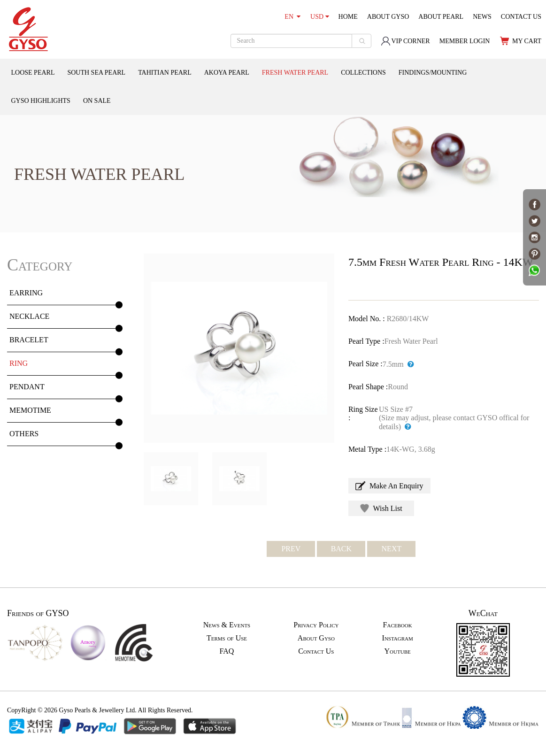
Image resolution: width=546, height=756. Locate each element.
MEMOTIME (30, 410)
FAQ (227, 651)
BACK (341, 549)
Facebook (398, 625)
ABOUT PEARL (441, 17)
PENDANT (27, 387)
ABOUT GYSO (388, 17)
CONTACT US (521, 17)
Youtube (398, 651)
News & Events (227, 625)
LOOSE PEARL (33, 73)
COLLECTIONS (363, 73)
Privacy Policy (316, 625)
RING (19, 363)
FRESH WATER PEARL (295, 73)
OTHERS (24, 434)
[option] (239, 348)
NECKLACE (29, 316)
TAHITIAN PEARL (165, 73)
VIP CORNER (405, 41)
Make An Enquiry (389, 486)
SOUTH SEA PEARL (96, 73)
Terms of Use (227, 638)
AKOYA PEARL (227, 73)
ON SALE (97, 101)
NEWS (482, 17)
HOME (348, 17)
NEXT (392, 549)
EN (292, 17)
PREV (291, 549)
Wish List (381, 508)
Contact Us (316, 651)
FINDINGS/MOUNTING (433, 73)
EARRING (26, 293)
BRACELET (29, 340)
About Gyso (316, 638)
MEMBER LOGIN (465, 41)
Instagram (398, 638)
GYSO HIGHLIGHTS (41, 101)
